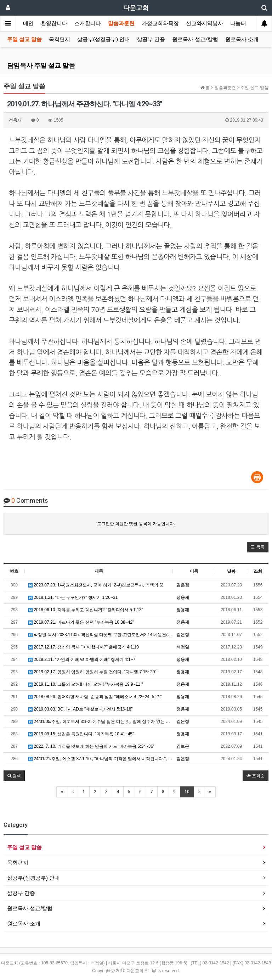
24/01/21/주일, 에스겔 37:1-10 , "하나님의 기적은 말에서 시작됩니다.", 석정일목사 (101, 759)
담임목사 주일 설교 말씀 (41, 65)
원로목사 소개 (242, 39)
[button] (258, 547)
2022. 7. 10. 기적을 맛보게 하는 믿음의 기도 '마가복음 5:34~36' (91, 746)
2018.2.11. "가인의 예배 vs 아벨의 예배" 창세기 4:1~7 (82, 659)
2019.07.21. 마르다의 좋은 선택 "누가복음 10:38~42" (81, 622)
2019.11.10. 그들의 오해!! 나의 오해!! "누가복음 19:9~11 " (86, 684)
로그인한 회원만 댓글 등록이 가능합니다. (136, 524)
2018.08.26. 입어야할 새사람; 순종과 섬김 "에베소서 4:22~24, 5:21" (95, 697)
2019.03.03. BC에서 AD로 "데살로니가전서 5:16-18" (81, 709)
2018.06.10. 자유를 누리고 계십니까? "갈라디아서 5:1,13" (86, 610)
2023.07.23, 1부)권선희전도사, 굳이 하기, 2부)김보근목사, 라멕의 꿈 (96, 585)
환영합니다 (54, 23)
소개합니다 (88, 23)
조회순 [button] (256, 776)
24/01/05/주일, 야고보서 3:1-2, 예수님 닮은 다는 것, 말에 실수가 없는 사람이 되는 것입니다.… (101, 722)
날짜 (231, 571)
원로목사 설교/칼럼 (195, 39)
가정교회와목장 (160, 23)
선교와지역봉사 (205, 23)
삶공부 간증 (151, 39)
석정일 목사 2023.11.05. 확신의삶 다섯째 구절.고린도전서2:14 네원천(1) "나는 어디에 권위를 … (101, 635)
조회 (258, 571)
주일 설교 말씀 (24, 39)
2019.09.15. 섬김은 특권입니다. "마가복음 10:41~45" (81, 734)
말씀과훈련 (121, 23)
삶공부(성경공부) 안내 (104, 39)
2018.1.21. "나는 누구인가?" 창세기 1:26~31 (73, 597)
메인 (28, 23)
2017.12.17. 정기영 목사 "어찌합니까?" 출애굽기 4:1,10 (84, 647)
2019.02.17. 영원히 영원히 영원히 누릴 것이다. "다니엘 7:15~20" (92, 672)
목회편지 (59, 39)
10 (187, 792)
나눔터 (238, 23)
